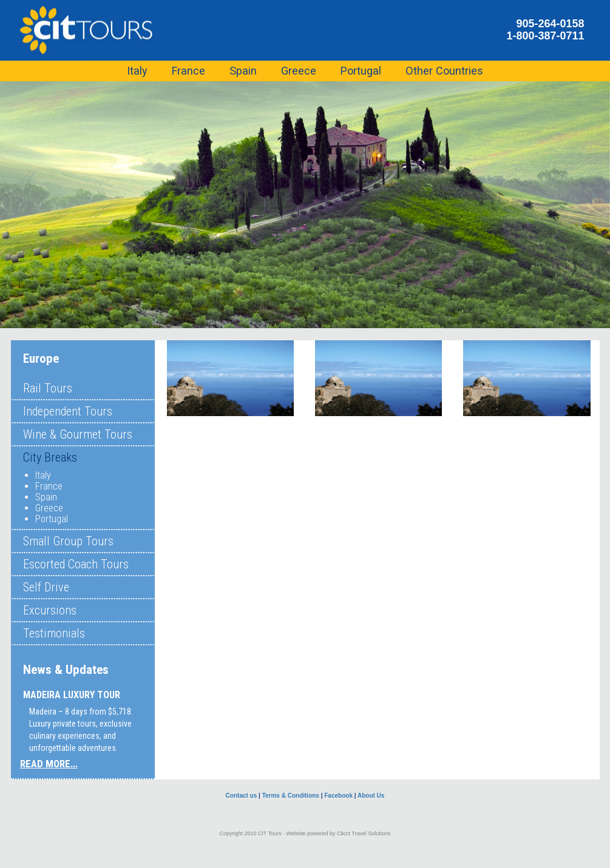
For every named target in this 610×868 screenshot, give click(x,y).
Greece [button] (299, 71)
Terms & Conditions (291, 796)
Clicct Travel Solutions (364, 833)
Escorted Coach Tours (76, 564)
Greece (49, 508)
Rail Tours (48, 388)
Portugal (52, 519)
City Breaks (50, 457)
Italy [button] (137, 71)
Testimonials (54, 633)
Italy (43, 475)
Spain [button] (243, 71)
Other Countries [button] (444, 71)
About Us (371, 796)
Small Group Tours (68, 541)
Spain (46, 497)
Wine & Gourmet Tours (78, 434)
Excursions (50, 610)
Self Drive (46, 587)
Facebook (338, 796)
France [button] (188, 71)
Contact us (242, 796)
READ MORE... (49, 764)
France (49, 486)
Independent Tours (68, 411)
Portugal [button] (361, 71)
